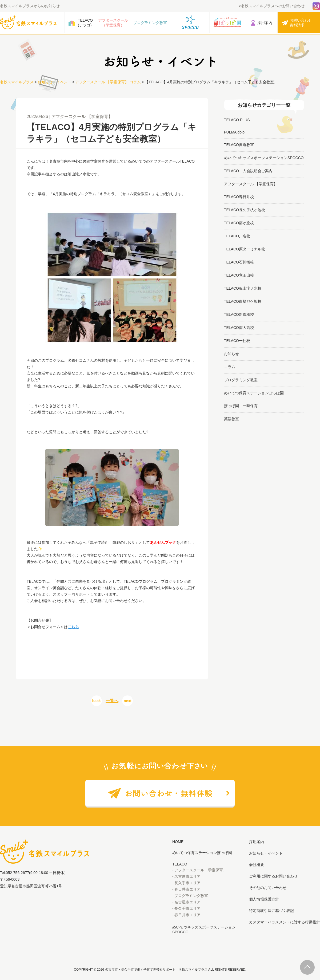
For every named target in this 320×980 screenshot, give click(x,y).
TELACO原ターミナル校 (245, 249)
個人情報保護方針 (264, 899)
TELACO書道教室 (239, 145)
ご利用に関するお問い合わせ (273, 876)
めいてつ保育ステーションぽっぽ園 (254, 393)
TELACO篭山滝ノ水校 (243, 288)
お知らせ (231, 354)
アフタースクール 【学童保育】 (102, 82)
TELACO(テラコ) (85, 23)
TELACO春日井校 (239, 197)
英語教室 (231, 419)
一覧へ (112, 701)
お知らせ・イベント (54, 82)
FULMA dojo (234, 132)
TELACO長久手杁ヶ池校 (245, 210)
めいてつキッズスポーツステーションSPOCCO (264, 158)
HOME (178, 842)
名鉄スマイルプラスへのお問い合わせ (273, 6)
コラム (135, 82)
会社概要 (257, 865)
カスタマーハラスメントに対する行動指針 (285, 922)
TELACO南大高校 (239, 328)
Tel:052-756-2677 (15, 873)
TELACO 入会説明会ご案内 (248, 171)
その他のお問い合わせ (268, 888)
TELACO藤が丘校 (239, 223)
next (128, 701)
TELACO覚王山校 (239, 275)
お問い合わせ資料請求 (301, 23)
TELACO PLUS (237, 120)
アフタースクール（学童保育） (113, 23)
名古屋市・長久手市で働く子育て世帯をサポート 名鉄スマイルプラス (156, 970)
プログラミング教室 (150, 23)
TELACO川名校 (237, 236)
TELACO (180, 864)
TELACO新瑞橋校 (239, 314)
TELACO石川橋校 (239, 262)
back (97, 701)
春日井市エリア (187, 889)
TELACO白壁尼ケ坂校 (243, 301)
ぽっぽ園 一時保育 (241, 406)
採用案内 (265, 23)
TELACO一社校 (237, 341)
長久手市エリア (187, 883)
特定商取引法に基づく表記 (271, 911)
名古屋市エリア (187, 876)
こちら (73, 627)
